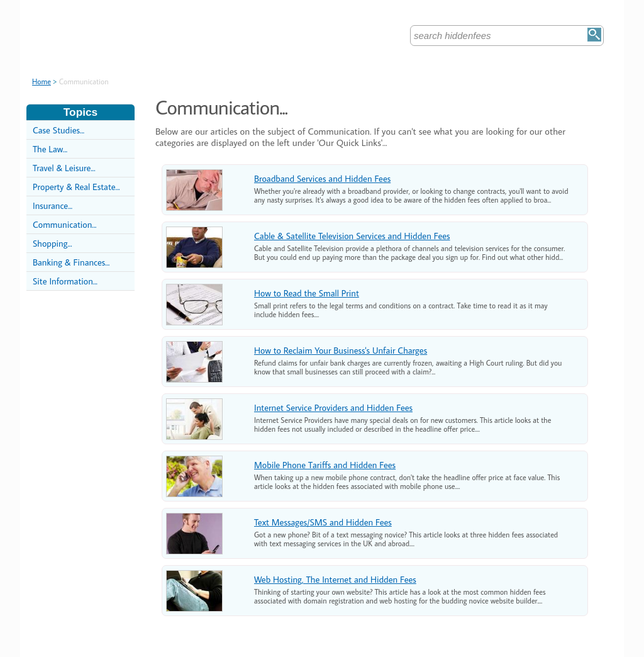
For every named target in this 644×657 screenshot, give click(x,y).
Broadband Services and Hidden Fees (322, 178)
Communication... (64, 224)
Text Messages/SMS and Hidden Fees (323, 522)
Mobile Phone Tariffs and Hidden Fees (325, 465)
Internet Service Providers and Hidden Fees (333, 407)
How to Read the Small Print (307, 293)
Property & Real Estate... (76, 187)
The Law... (50, 149)
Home (42, 81)
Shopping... (53, 243)
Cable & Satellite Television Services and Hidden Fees (352, 236)
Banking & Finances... (71, 262)
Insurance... (53, 205)
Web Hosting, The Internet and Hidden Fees (335, 579)
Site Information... (65, 281)
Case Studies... (58, 130)
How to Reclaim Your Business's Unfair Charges (341, 350)
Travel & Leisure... (64, 168)
